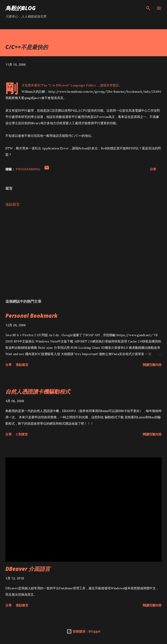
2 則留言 (22, 434)
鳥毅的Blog (21, 8)
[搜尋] (148, 8)
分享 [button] (153, 169)
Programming (28, 169)
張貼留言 (13, 204)
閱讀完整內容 (152, 365)
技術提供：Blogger (84, 631)
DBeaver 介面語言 (28, 569)
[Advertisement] (83, 253)
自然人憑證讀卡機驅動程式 (38, 391)
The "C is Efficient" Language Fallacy (69, 85)
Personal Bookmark (31, 316)
